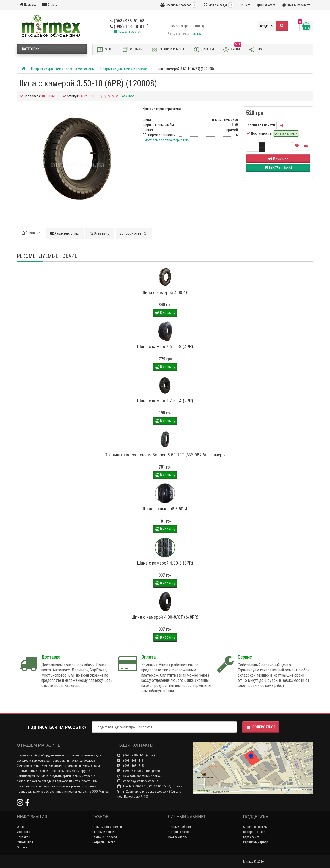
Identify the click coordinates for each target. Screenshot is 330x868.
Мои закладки (178, 837)
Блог (256, 50)
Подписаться (261, 727)
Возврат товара (254, 832)
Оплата (50, 5)
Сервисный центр (256, 842)
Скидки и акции (103, 832)
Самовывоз (25, 842)
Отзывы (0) (100, 233)
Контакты (23, 837)
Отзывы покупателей (107, 827)
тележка (196, 34)
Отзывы (132, 50)
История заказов (180, 832)
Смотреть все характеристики (166, 140)
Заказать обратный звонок (139, 776)
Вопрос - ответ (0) (134, 233)
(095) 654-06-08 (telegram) (139, 771)
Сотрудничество (104, 842)
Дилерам (204, 50)
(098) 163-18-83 (131, 766)
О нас (105, 50)
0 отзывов (127, 96)
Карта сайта (251, 837)
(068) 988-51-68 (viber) (136, 755)
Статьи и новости (105, 837)
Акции (232, 49)
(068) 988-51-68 (127, 21)
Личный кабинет (179, 827)
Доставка (28, 5)
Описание (31, 233)
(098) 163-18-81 (127, 26)
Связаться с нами (255, 827)
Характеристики (65, 233)
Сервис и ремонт (168, 50)
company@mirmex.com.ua (138, 781)
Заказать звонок (127, 32)
